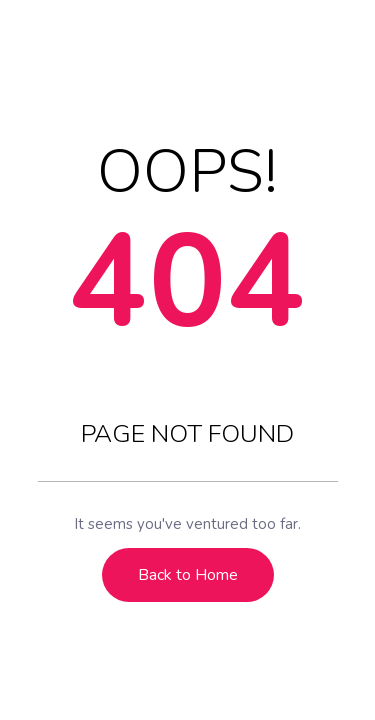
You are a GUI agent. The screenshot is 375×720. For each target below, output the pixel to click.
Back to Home (188, 575)
